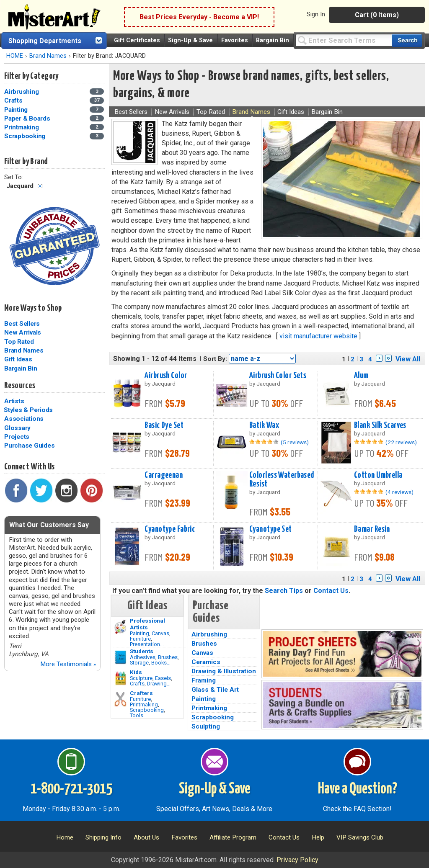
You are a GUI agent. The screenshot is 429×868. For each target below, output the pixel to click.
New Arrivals (23, 332)
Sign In (316, 14)
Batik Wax (264, 425)
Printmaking (144, 704)
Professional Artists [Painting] (147, 624)
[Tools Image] (120, 699)
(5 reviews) (295, 442)
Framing (204, 680)
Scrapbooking (147, 710)
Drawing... (159, 684)
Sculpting (206, 726)
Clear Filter (40, 186)
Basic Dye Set (164, 425)
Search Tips (284, 591)
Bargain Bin (273, 40)
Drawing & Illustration (224, 671)
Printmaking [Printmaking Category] (22, 127)
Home (65, 837)
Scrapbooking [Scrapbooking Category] (26, 136)
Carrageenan (164, 475)
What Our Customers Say (49, 525)
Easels (163, 678)
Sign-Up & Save (190, 40)
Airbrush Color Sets (278, 376)
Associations (24, 419)
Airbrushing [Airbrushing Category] (22, 92)
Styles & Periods (28, 410)
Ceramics (206, 662)
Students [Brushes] (142, 651)
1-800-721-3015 (71, 789)
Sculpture (141, 678)
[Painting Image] (120, 627)
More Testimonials (68, 664)
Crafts (137, 684)
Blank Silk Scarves (380, 425)
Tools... (138, 715)
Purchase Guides (29, 446)
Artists (14, 401)
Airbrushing (209, 634)
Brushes (168, 657)
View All (408, 359)
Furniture (140, 639)
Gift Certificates (137, 40)
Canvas (160, 633)
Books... (161, 663)
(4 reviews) (399, 492)
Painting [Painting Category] (17, 110)
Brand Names (48, 56)
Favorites (235, 40)
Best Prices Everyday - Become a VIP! (199, 17)
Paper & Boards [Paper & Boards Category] (28, 118)
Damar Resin (372, 529)
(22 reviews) (401, 442)
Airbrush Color (166, 376)
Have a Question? (358, 789)
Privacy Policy (297, 860)
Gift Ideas (18, 359)
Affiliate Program (233, 837)
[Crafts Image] (120, 678)
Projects (17, 437)
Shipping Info (103, 837)
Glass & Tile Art (215, 690)
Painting (140, 633)
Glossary (17, 428)
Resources (20, 386)
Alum (361, 376)
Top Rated (19, 342)
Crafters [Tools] (141, 693)
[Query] (344, 40)
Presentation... (147, 644)
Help (318, 837)
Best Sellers (22, 324)
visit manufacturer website (318, 336)
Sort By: (215, 359)
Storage (139, 663)
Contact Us (331, 591)
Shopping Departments (45, 41)
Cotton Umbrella (378, 475)
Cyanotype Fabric (170, 529)
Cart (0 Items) (377, 15)
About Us (146, 837)
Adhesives (143, 657)
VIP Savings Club (360, 837)
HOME (15, 56)
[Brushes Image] (120, 657)
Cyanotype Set (271, 529)
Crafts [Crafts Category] (14, 100)
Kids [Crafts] (136, 672)
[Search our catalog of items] (407, 40)
